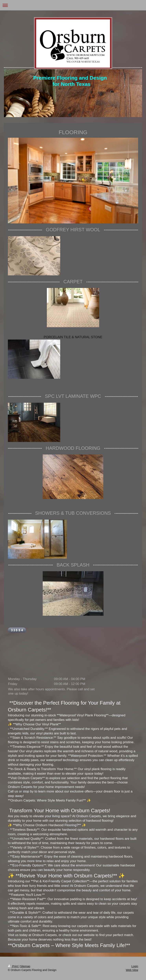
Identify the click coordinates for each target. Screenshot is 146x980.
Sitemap (25, 966)
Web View (132, 970)
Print (13, 966)
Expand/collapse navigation (73, 5)
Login (135, 966)
